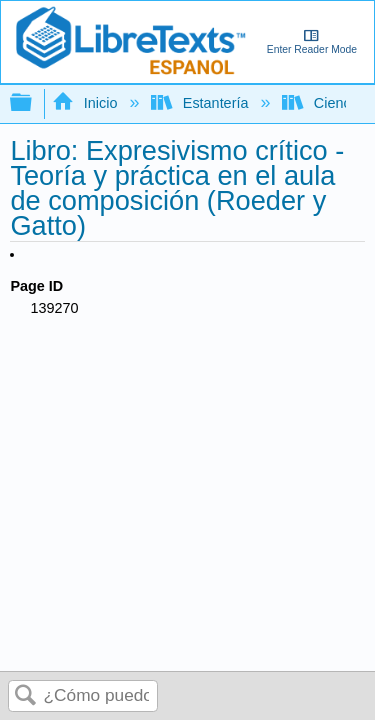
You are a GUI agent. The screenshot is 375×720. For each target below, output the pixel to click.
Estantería (201, 103)
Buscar (26, 696)
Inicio (86, 103)
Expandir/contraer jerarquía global (34, 103)
